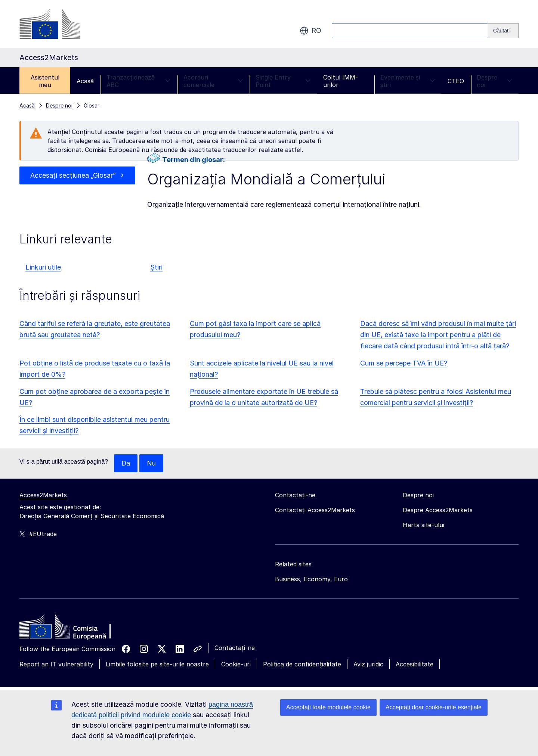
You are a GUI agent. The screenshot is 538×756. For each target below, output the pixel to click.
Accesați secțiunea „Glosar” (73, 175)
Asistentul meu (45, 81)
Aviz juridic (368, 664)
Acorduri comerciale (213, 81)
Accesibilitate (415, 664)
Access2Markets (43, 495)
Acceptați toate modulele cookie (328, 707)
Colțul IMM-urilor (341, 81)
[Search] (503, 31)
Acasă (85, 81)
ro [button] (310, 31)
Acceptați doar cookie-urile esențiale (434, 707)
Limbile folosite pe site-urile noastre (157, 664)
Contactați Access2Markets (315, 510)
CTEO (456, 81)
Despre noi (494, 81)
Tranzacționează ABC (138, 81)
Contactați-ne (235, 648)
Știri (156, 267)
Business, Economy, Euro (311, 579)
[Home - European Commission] (74, 628)
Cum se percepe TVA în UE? (404, 363)
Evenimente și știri (408, 81)
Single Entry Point (283, 81)
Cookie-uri (236, 664)
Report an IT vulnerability (56, 664)
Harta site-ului (423, 525)
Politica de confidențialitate (302, 664)
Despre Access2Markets (438, 510)
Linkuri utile (43, 267)
